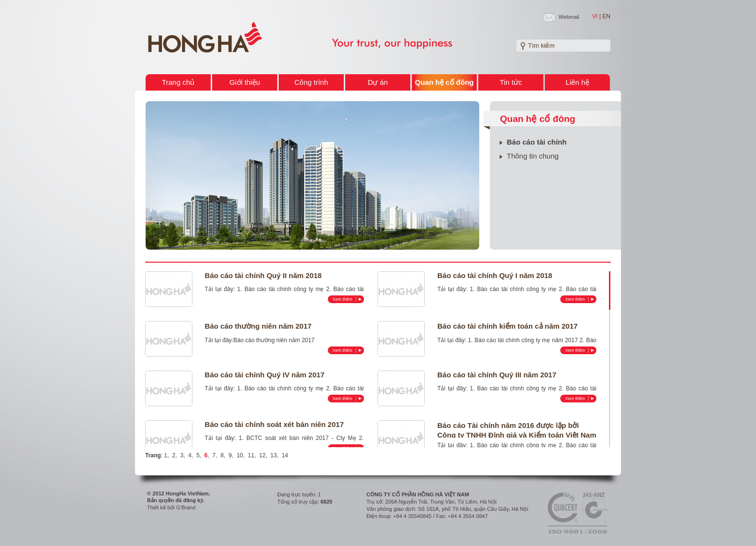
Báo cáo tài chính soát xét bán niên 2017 (274, 424)
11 (251, 455)
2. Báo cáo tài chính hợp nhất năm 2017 (517, 344)
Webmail (569, 17)
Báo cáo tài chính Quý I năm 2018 (495, 275)
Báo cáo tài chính (537, 142)
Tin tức (511, 82)
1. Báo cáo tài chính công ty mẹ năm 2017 (523, 340)
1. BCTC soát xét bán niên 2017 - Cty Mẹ (297, 438)
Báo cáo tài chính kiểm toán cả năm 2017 (507, 326)
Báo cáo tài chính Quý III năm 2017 (497, 375)
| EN (605, 16)
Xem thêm (347, 299)
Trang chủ (178, 82)
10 (240, 455)
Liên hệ (577, 82)
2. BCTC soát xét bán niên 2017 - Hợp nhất (284, 442)
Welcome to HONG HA (205, 38)
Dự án (378, 82)
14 (285, 455)
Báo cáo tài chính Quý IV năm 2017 (265, 375)
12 (262, 455)
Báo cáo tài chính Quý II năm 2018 (263, 275)
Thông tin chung (533, 156)
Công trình (311, 82)
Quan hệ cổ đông (445, 82)
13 (274, 455)
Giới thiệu (245, 82)
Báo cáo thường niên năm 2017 (258, 326)
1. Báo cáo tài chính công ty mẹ (281, 289)
